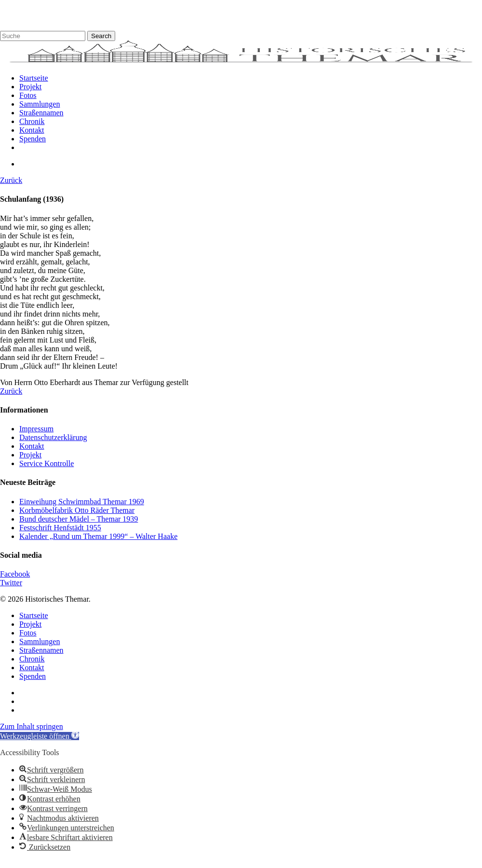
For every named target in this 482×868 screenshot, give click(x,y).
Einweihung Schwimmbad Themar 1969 (82, 502)
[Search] (43, 36)
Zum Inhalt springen (32, 726)
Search (101, 36)
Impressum (36, 429)
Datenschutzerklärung (53, 437)
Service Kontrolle (47, 463)
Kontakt (32, 446)
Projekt (30, 455)
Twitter (11, 583)
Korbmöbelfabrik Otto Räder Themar (77, 510)
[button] (40, 736)
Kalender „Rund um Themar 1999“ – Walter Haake (98, 536)
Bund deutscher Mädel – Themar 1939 (79, 519)
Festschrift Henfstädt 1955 (60, 528)
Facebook (15, 574)
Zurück (11, 180)
